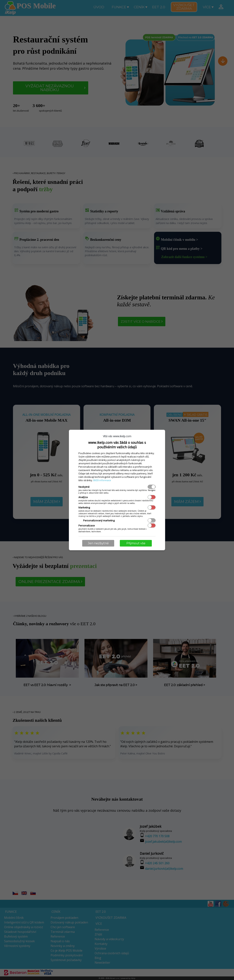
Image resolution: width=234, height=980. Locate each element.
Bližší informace (102, 480)
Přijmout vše (136, 543)
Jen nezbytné (98, 543)
